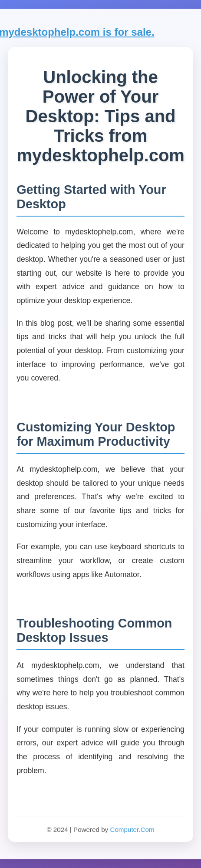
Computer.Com (132, 830)
